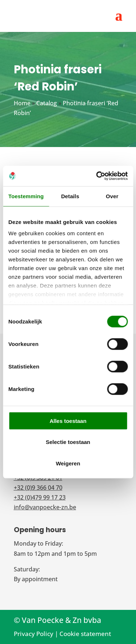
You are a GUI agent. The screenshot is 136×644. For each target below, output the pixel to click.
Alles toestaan (68, 421)
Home (22, 103)
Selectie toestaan (68, 442)
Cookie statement (85, 634)
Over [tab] (112, 196)
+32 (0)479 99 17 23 (40, 497)
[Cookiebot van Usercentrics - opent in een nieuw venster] (97, 176)
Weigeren (68, 463)
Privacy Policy (34, 634)
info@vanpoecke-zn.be (45, 507)
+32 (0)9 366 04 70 (38, 488)
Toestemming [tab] (26, 196)
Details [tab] (70, 196)
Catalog (47, 103)
